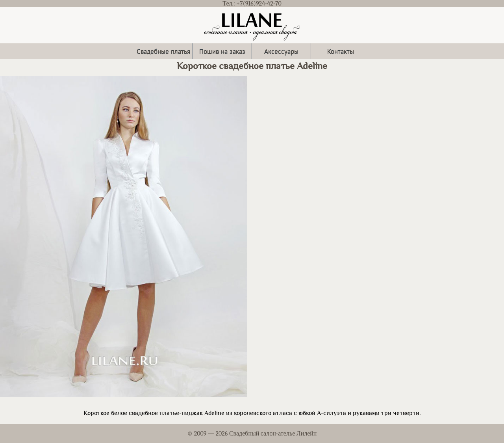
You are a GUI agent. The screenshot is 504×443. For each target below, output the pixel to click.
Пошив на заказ (222, 51)
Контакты (341, 51)
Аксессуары (281, 51)
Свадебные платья (163, 51)
